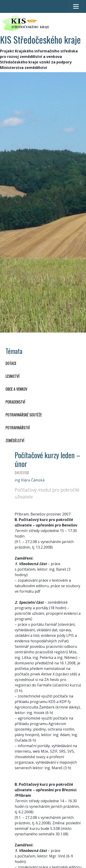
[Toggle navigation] (76, 6)
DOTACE (11, 363)
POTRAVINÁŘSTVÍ (18, 428)
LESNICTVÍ (12, 376)
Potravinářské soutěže (24, 415)
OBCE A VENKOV (16, 389)
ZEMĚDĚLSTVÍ (15, 441)
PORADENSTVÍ (15, 402)
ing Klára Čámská (30, 480)
